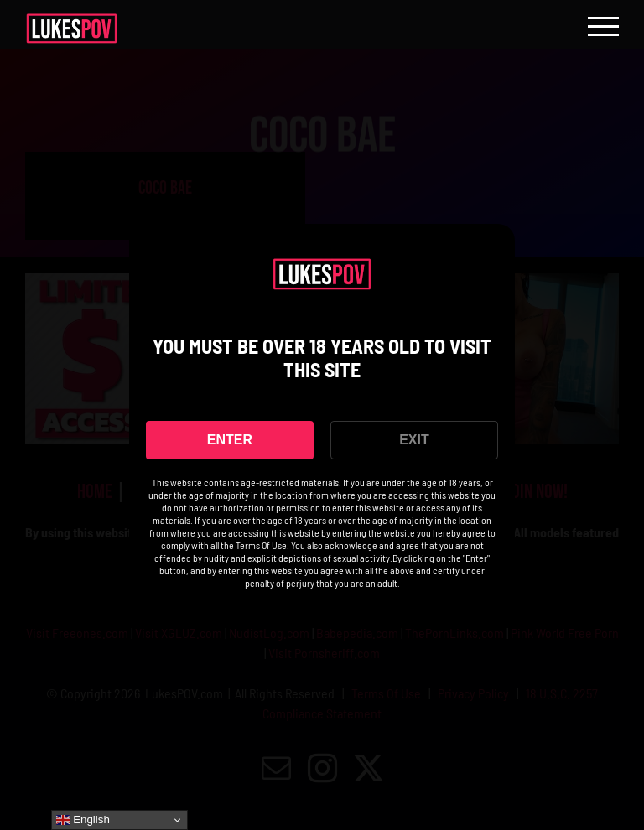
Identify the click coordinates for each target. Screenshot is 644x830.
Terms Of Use (261, 545)
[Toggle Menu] (603, 26)
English (83, 820)
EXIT (414, 440)
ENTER (230, 440)
